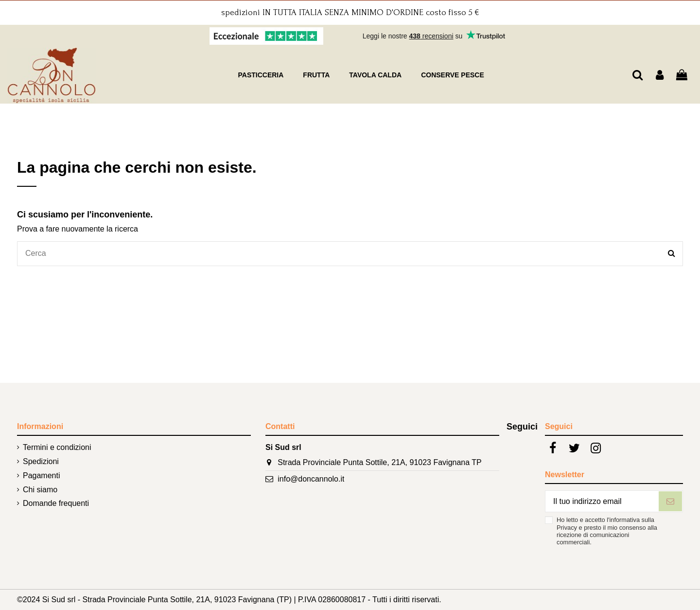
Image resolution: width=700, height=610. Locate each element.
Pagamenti (42, 475)
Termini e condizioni (57, 447)
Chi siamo (40, 490)
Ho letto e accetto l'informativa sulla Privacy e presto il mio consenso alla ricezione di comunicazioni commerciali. (607, 531)
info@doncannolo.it (311, 479)
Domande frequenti (56, 503)
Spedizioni (41, 461)
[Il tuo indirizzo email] (602, 501)
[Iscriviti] (670, 501)
